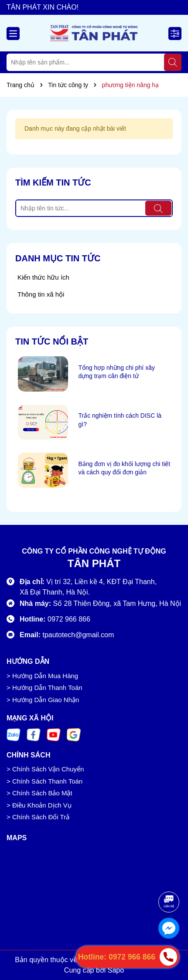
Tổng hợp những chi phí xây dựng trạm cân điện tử (117, 372)
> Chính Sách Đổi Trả (38, 817)
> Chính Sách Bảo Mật (39, 793)
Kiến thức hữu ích (43, 277)
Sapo (116, 970)
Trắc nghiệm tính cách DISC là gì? (120, 420)
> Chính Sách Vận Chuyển (45, 769)
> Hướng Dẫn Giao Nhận (43, 700)
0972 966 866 (69, 619)
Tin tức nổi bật (52, 341)
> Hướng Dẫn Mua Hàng (42, 676)
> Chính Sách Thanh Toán (44, 781)
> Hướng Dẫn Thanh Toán (44, 688)
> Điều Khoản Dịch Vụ (39, 805)
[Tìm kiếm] (173, 62)
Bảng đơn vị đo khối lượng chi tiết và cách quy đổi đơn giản (125, 468)
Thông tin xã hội (41, 294)
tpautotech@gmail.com (78, 635)
